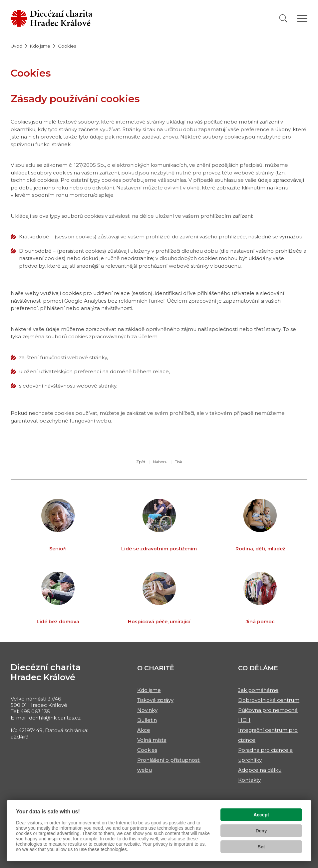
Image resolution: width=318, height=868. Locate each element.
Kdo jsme (40, 46)
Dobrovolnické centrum (269, 700)
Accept (261, 815)
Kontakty (249, 780)
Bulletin (147, 720)
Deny (261, 831)
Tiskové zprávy (155, 700)
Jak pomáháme (258, 690)
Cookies (147, 750)
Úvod (16, 46)
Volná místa (152, 740)
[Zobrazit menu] (302, 18)
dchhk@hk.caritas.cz (55, 718)
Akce (144, 730)
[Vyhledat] (283, 18)
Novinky (147, 710)
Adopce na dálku (260, 770)
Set (261, 847)
